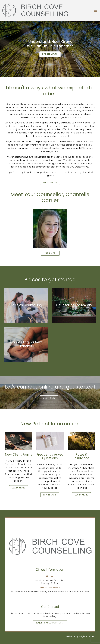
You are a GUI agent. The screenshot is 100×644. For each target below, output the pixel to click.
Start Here (49, 398)
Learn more (50, 54)
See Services (50, 182)
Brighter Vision (87, 636)
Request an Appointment (50, 623)
